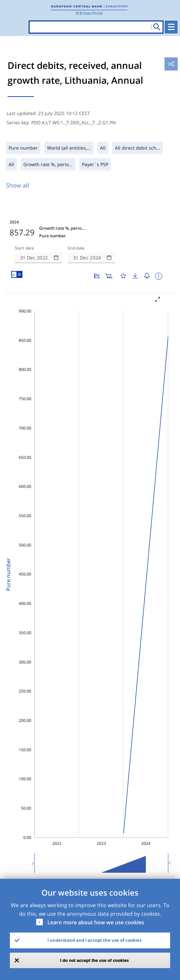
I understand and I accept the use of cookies (94, 940)
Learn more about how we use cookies (96, 922)
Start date (24, 248)
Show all (18, 185)
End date (76, 248)
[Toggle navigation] (171, 27)
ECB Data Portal (89, 13)
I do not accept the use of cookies (95, 960)
